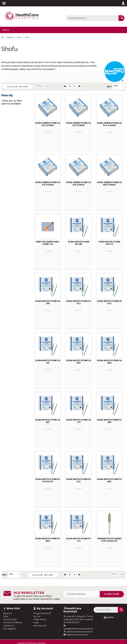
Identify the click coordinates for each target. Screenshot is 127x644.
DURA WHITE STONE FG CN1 (109, 421)
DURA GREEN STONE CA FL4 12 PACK (109, 124)
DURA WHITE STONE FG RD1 (109, 480)
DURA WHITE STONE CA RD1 (79, 362)
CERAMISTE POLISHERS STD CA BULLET (109, 540)
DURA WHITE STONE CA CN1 (48, 302)
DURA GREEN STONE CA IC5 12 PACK (79, 184)
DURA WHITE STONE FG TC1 (79, 540)
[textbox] (92, 18)
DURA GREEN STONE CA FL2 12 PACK (48, 124)
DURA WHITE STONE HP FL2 (109, 243)
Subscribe (112, 594)
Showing (17, 87)
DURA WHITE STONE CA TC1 (79, 421)
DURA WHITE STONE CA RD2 (109, 362)
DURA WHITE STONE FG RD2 (48, 540)
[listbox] (118, 87)
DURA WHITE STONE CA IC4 (48, 362)
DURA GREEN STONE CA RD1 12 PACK (109, 184)
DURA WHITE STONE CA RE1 (48, 421)
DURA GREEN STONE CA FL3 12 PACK (79, 124)
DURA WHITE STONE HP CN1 (79, 243)
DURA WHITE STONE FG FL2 (79, 480)
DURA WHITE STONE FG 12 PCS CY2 (48, 480)
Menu (6, 30)
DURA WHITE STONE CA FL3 (109, 302)
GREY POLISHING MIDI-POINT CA (48, 243)
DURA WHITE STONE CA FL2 (79, 302)
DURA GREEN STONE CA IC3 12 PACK (48, 184)
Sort (109, 87)
